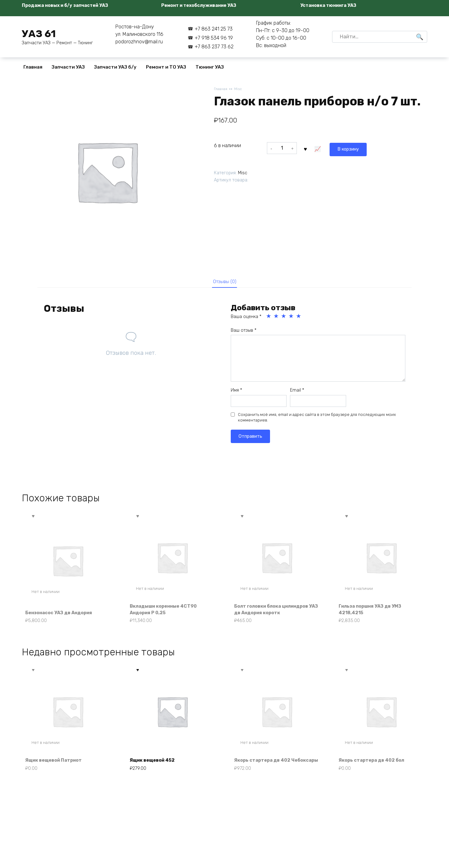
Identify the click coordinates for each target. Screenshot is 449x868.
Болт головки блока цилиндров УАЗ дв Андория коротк (276, 612)
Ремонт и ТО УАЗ (166, 67)
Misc (240, 89)
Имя (236, 392)
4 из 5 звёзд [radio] (292, 318)
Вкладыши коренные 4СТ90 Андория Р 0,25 (168, 612)
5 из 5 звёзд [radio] (299, 318)
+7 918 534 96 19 (214, 38)
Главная (33, 67)
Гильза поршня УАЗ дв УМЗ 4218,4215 (374, 612)
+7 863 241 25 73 (214, 29)
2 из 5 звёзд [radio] (277, 318)
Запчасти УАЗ (68, 67)
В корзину (320, 148)
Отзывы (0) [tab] (225, 282)
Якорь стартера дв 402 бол (375, 772)
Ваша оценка (246, 319)
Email (297, 392)
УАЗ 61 (39, 34)
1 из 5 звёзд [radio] (269, 318)
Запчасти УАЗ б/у (115, 67)
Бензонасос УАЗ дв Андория (63, 615)
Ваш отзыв (244, 333)
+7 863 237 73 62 (214, 47)
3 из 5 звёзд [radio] (284, 318)
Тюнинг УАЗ (210, 67)
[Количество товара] (282, 148)
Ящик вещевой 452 (156, 772)
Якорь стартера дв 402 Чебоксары (266, 768)
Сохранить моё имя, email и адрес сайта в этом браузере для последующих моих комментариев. (317, 420)
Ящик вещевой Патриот (58, 772)
